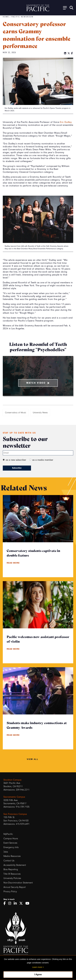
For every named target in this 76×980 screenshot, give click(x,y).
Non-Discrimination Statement (18, 883)
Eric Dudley (66, 122)
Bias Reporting (11, 869)
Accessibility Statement (15, 865)
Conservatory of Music (16, 413)
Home (6, 17)
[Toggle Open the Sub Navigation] (64, 8)
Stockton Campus (12, 780)
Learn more (37, 967)
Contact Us (9, 861)
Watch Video (38, 383)
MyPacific (8, 834)
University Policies (12, 878)
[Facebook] (72, 53)
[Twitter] (69, 53)
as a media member (43, 460)
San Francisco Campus (15, 814)
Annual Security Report (15, 887)
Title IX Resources (12, 874)
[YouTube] (28, 903)
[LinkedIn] (65, 53)
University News (40, 413)
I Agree (38, 974)
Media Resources (12, 856)
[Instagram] (11, 903)
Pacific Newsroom (23, 17)
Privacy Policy (10, 891)
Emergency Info (11, 847)
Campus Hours (11, 838)
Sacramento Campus (14, 797)
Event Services (10, 843)
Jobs (6, 852)
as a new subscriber (16, 460)
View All (33, 759)
